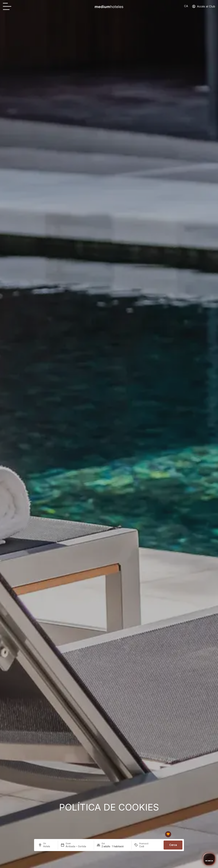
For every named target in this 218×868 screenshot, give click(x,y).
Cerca (173, 846)
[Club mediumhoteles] (168, 836)
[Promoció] (148, 848)
